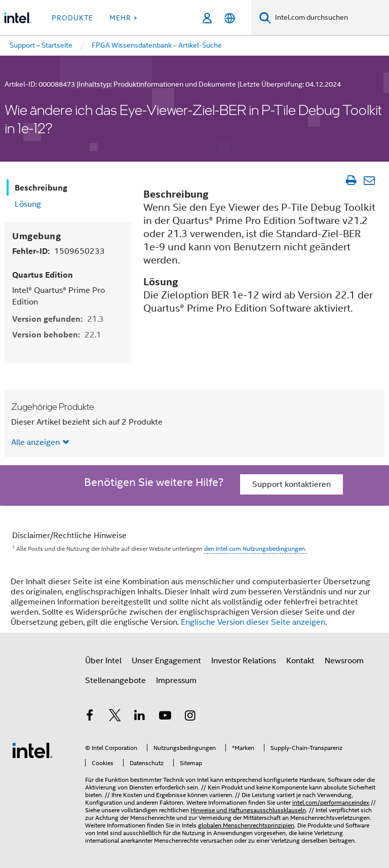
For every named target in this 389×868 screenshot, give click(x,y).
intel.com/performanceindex (331, 802)
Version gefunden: (58, 319)
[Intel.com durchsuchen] (330, 18)
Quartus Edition (43, 275)
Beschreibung (41, 188)
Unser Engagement (166, 661)
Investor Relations (244, 661)
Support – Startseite (41, 45)
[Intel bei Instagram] (190, 717)
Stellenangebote (115, 681)
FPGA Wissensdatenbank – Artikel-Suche (157, 45)
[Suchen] (265, 17)
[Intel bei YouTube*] (165, 717)
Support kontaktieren (291, 484)
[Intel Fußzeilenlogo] (32, 750)
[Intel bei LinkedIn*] (140, 717)
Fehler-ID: (59, 251)
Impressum (176, 681)
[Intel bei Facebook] (90, 717)
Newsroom (344, 661)
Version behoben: (57, 335)
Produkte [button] (72, 18)
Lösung (28, 204)
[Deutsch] (230, 18)
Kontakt (300, 661)
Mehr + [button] (124, 18)
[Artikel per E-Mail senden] (369, 180)
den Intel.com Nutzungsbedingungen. (255, 549)
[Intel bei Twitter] (115, 717)
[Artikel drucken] (351, 180)
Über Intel (103, 661)
